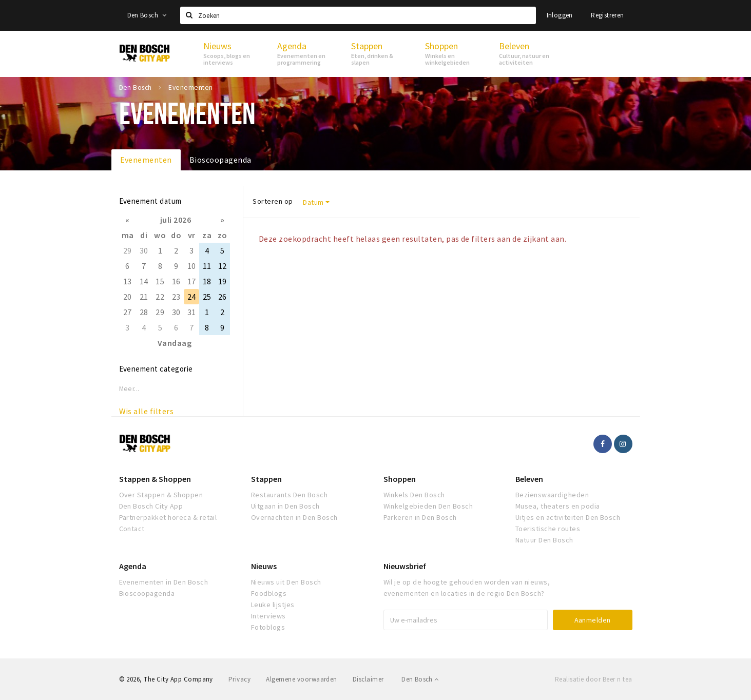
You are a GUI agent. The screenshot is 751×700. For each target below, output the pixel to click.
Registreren (607, 15)
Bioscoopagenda (220, 160)
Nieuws (264, 566)
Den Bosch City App (151, 506)
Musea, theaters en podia (558, 506)
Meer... (129, 389)
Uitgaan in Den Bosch (285, 506)
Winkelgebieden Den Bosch (428, 506)
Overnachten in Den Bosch (294, 517)
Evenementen (146, 160)
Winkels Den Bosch (414, 495)
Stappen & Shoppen (155, 479)
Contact (132, 529)
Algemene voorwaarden (302, 679)
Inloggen (560, 15)
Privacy (239, 679)
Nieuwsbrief (405, 566)
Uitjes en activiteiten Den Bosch (568, 517)
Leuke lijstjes (273, 605)
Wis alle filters (147, 411)
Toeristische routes (548, 529)
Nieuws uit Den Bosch (286, 582)
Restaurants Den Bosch (289, 495)
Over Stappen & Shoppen (161, 495)
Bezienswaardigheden (552, 495)
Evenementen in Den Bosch (164, 582)
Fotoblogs (268, 627)
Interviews (268, 616)
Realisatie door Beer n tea (593, 679)
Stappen (266, 479)
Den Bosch (147, 15)
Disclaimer (368, 679)
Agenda (133, 566)
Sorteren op (273, 201)
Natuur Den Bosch (544, 540)
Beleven (529, 479)
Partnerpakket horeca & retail (168, 517)
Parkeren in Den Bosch (420, 517)
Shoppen (400, 479)
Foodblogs (269, 593)
